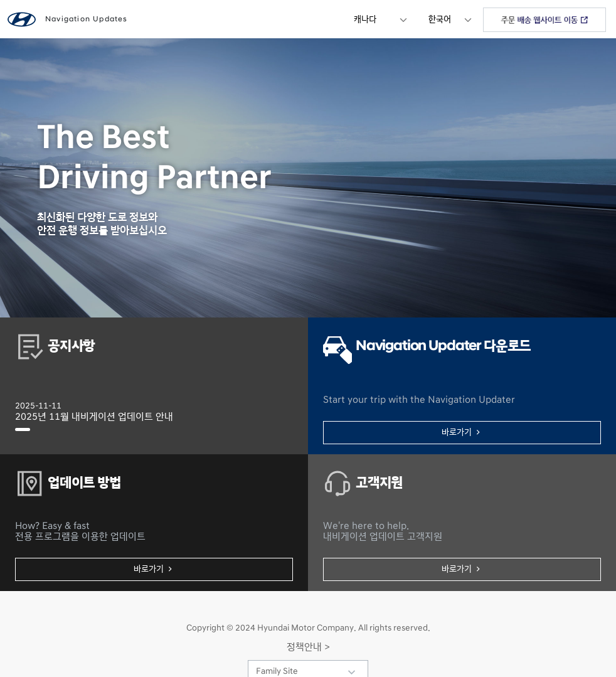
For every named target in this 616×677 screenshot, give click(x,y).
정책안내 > (308, 647)
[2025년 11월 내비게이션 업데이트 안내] (23, 429)
